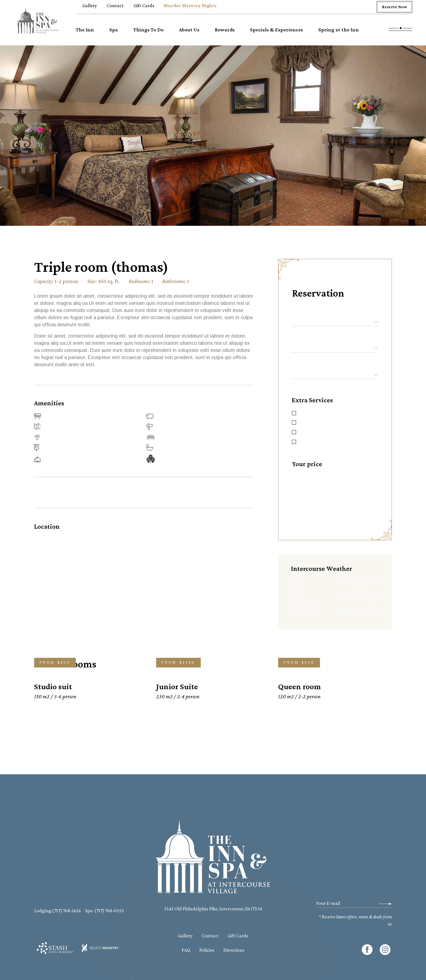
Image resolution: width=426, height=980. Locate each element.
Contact (210, 936)
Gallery (185, 936)
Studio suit (53, 686)
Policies (207, 950)
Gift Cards (238, 936)
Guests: (304, 365)
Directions (234, 950)
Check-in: (306, 313)
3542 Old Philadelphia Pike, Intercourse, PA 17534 (213, 909)
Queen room (299, 686)
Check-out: (309, 339)
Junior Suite (177, 686)
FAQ (186, 950)
